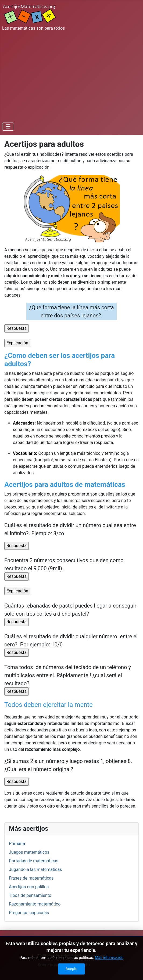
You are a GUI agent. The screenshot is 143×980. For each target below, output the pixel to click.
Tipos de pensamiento (30, 895)
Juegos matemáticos (29, 852)
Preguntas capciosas (29, 913)
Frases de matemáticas (31, 878)
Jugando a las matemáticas (35, 869)
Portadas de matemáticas (34, 861)
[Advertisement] (71, 76)
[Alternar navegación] (8, 127)
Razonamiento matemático (35, 904)
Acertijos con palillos (29, 887)
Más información (109, 966)
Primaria (17, 844)
